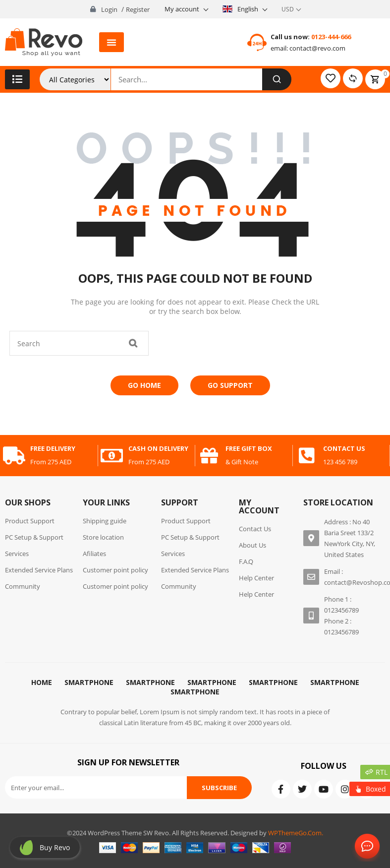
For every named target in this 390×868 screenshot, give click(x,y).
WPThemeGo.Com (295, 833)
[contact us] (307, 456)
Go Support (230, 385)
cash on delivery (158, 448)
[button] (111, 42)
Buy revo (55, 847)
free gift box (249, 448)
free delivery (53, 448)
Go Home (144, 385)
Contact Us (365, 847)
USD (288, 9)
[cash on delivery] (112, 456)
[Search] (277, 79)
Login (109, 9)
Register (138, 9)
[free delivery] (14, 456)
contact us (344, 448)
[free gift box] (209, 456)
